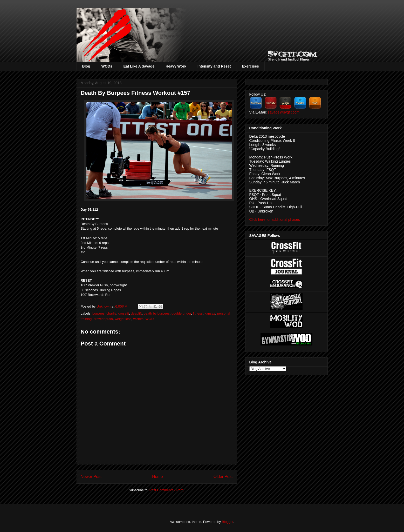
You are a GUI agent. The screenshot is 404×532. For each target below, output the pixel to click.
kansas (210, 313)
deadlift (136, 313)
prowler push (103, 319)
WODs (107, 66)
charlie (111, 313)
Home (158, 477)
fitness (198, 313)
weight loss (123, 319)
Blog (86, 66)
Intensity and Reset (214, 66)
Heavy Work (176, 66)
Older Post (223, 477)
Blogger (228, 522)
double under (181, 313)
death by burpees (156, 313)
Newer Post (91, 477)
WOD (150, 319)
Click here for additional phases (275, 220)
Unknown (104, 306)
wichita (139, 319)
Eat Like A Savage (139, 66)
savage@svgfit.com (284, 112)
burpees (98, 313)
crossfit (124, 313)
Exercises (250, 66)
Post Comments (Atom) (167, 490)
